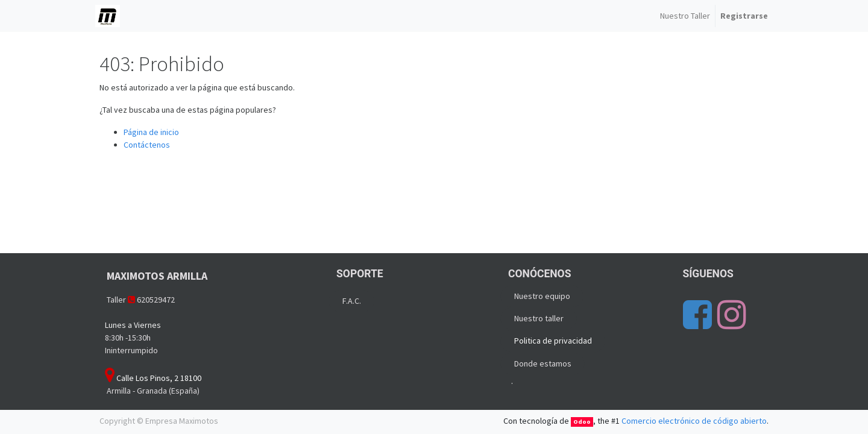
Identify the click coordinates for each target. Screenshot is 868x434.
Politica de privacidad (553, 341)
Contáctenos (147, 145)
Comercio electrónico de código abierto (694, 421)
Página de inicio (151, 132)
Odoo (582, 422)
